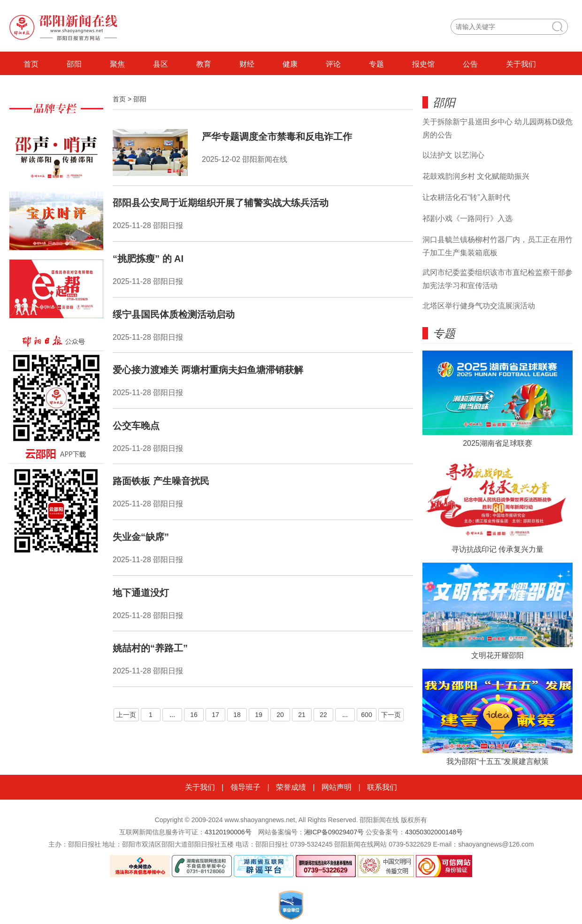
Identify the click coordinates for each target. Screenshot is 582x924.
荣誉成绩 (291, 787)
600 (366, 715)
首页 (31, 64)
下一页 (391, 715)
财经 (247, 64)
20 (280, 715)
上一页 (126, 715)
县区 (161, 64)
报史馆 (423, 64)
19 (259, 715)
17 (215, 715)
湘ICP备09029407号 (334, 832)
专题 (376, 64)
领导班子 (245, 787)
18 (237, 715)
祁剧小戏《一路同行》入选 (467, 218)
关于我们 (521, 64)
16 (194, 715)
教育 (204, 64)
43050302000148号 (434, 832)
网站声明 (337, 787)
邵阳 (74, 64)
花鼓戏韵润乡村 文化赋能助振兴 (476, 176)
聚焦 (117, 64)
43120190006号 (228, 832)
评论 (333, 64)
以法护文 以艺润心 (453, 155)
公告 (470, 64)
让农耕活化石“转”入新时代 (466, 197)
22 (323, 715)
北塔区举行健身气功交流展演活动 (479, 306)
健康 (290, 64)
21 (302, 715)
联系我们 (382, 787)
